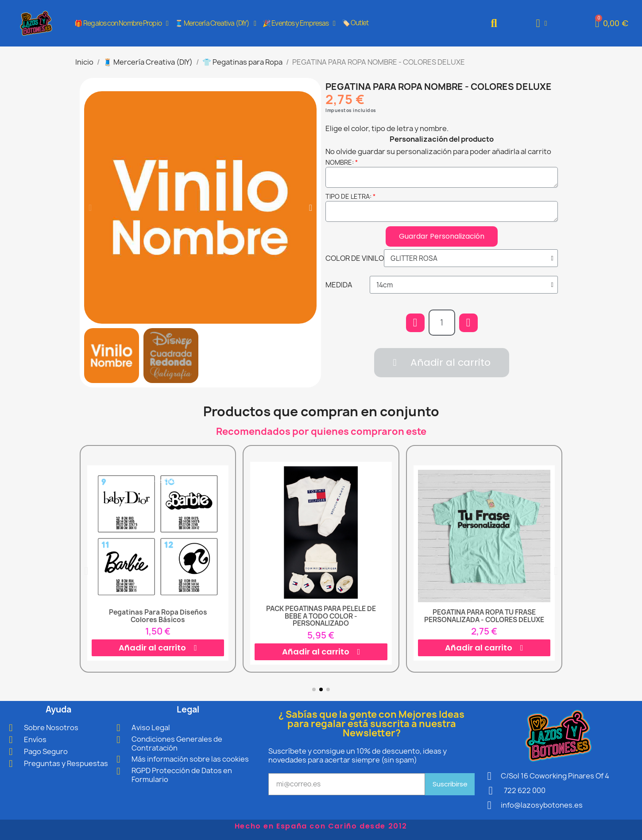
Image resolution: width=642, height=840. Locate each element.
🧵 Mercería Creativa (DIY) (215, 23)
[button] (494, 23)
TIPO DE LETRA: (348, 196)
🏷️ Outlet (355, 23)
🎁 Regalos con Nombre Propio (121, 23)
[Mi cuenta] (542, 23)
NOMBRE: (340, 162)
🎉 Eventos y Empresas (299, 23)
